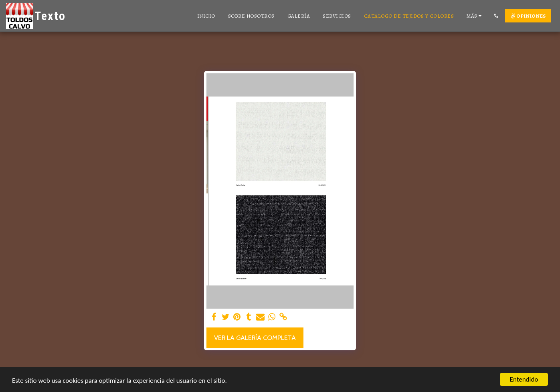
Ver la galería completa (255, 337)
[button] (496, 16)
